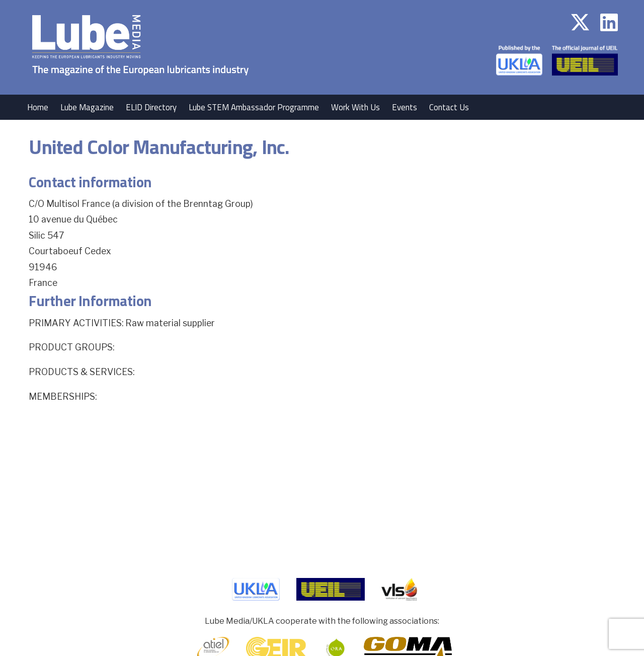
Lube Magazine (87, 107)
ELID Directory (151, 107)
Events (405, 107)
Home (38, 107)
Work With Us (355, 107)
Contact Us (449, 107)
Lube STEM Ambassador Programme (254, 107)
